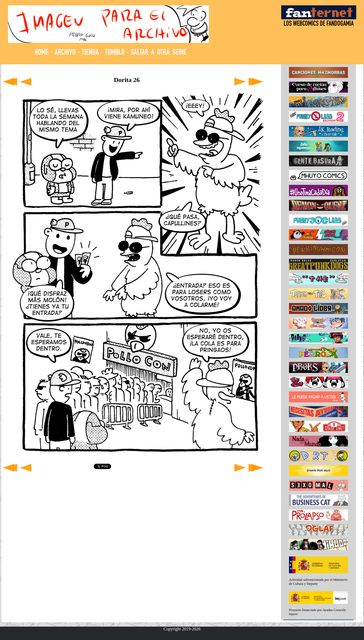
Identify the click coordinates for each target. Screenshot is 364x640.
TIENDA (90, 53)
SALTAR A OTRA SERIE (159, 53)
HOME (42, 53)
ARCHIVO (65, 53)
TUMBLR (115, 53)
